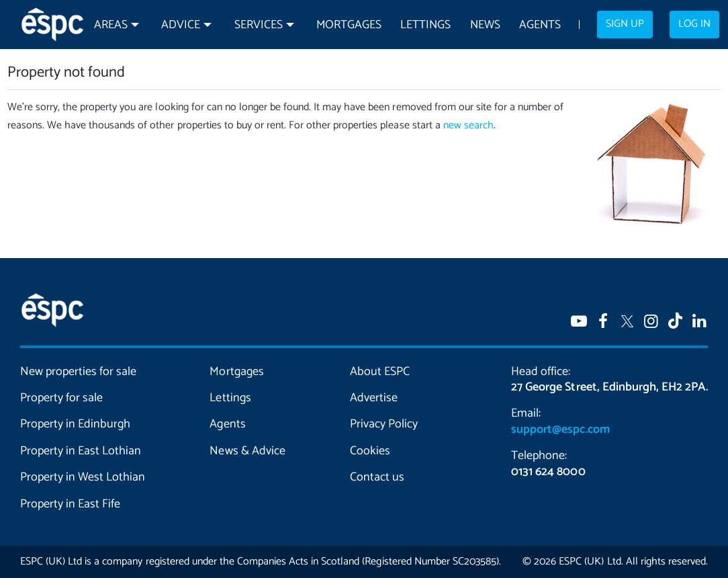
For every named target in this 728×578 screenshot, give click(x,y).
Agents (540, 25)
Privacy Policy (384, 424)
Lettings (425, 25)
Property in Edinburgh (75, 424)
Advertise (374, 398)
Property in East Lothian (81, 451)
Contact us (377, 477)
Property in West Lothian (83, 477)
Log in (694, 24)
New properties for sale (78, 372)
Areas (111, 25)
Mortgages (349, 25)
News (485, 25)
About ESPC (380, 372)
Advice (181, 25)
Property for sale (61, 398)
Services (259, 25)
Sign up (625, 24)
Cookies (370, 451)
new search (468, 125)
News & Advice (247, 451)
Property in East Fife (70, 504)
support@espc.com (560, 429)
